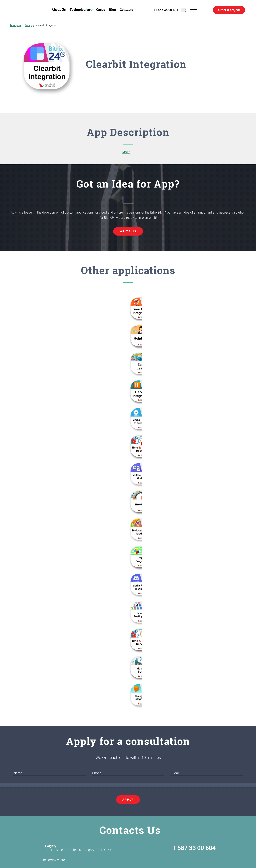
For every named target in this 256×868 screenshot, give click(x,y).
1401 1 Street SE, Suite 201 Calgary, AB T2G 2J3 (79, 848)
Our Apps (30, 25)
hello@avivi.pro (47, 860)
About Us (59, 10)
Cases (101, 10)
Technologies (80, 10)
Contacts (126, 10)
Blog (112, 10)
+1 (192, 848)
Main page (16, 25)
